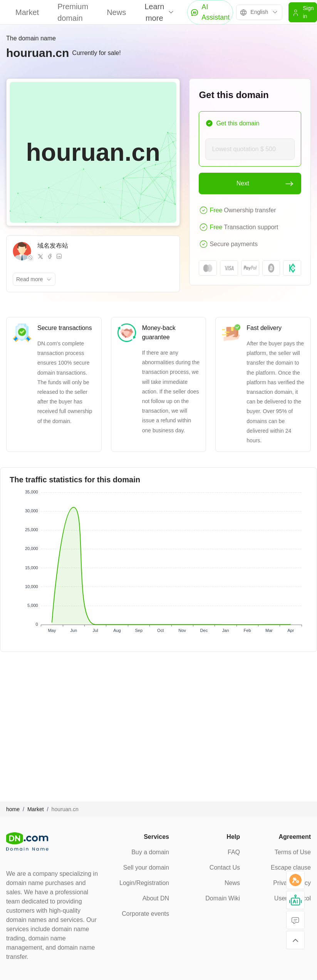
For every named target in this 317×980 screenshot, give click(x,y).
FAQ (234, 852)
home (13, 809)
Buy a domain (150, 852)
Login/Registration (144, 883)
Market (27, 12)
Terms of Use (293, 852)
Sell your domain (146, 867)
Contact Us (225, 867)
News (116, 12)
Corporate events (145, 914)
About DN (156, 898)
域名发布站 (53, 246)
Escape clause (291, 867)
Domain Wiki (223, 898)
